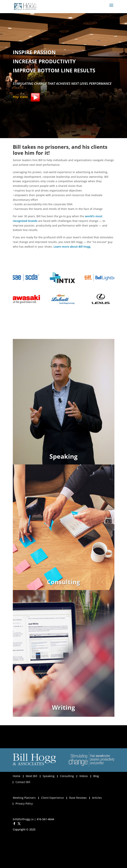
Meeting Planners (24, 798)
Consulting (64, 582)
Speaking (64, 456)
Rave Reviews (78, 798)
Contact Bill (23, 782)
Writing (64, 707)
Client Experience (52, 798)
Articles (97, 798)
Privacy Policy (24, 803)
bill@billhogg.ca (23, 819)
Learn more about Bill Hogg (72, 247)
